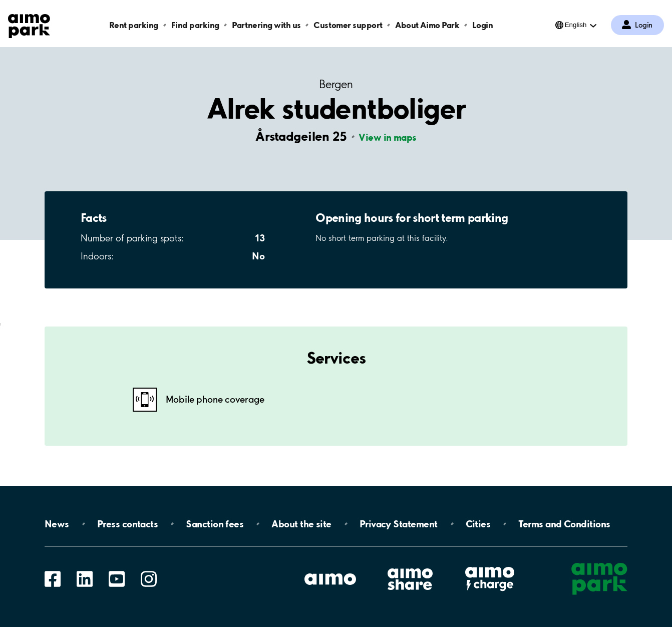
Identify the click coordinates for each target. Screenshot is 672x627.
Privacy (399, 524)
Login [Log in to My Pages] (644, 25)
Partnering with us (266, 25)
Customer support (348, 25)
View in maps (388, 137)
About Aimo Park (427, 25)
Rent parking (134, 25)
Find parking (195, 25)
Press (127, 524)
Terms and (564, 524)
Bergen (336, 84)
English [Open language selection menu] (576, 25)
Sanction (215, 524)
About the (301, 524)
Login (483, 25)
